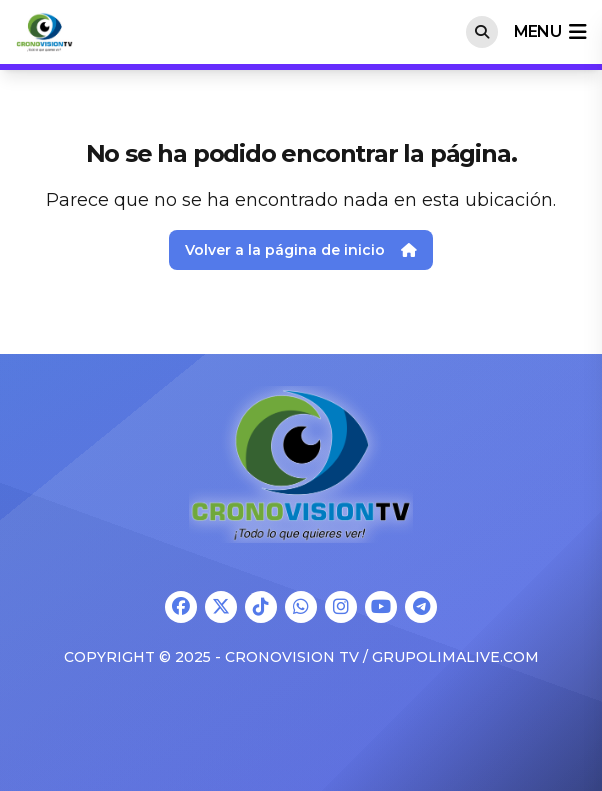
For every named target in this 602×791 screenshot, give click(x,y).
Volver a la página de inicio (301, 250)
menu (550, 32)
